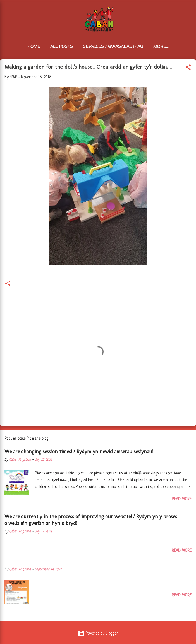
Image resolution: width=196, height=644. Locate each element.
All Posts (62, 46)
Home (34, 46)
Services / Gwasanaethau (113, 46)
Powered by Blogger (98, 633)
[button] (188, 68)
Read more (182, 499)
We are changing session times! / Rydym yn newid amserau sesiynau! (79, 452)
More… (161, 46)
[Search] (188, 11)
